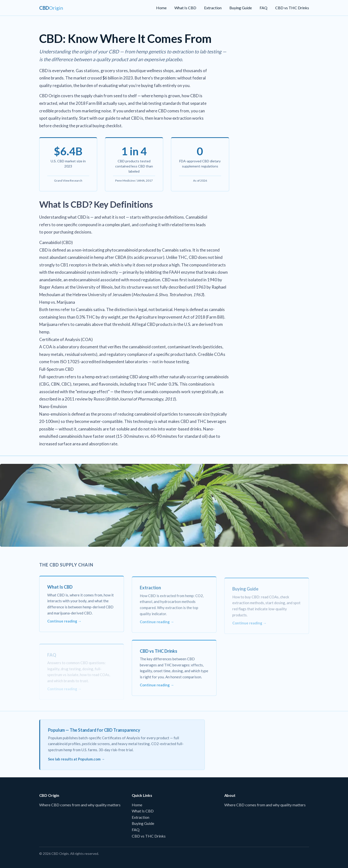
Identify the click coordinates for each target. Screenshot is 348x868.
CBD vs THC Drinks (292, 8)
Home (161, 8)
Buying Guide (241, 8)
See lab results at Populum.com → (76, 762)
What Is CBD (185, 8)
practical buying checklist (99, 126)
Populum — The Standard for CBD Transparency (94, 733)
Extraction (213, 8)
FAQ (263, 8)
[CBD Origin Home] (51, 8)
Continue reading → (64, 624)
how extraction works (184, 118)
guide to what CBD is (124, 118)
